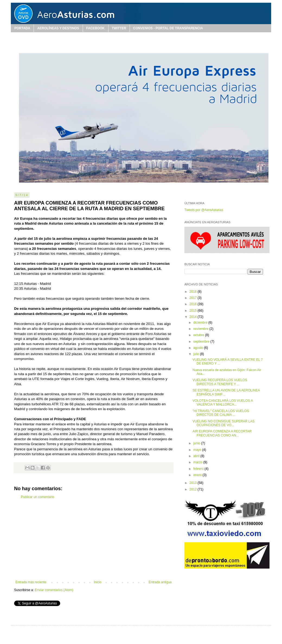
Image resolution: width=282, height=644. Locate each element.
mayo (198, 450)
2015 (194, 311)
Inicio (98, 582)
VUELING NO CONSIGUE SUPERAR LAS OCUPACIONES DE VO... (224, 423)
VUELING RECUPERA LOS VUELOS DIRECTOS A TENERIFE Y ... (220, 382)
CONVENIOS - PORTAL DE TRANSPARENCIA (168, 28)
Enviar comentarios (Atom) (54, 590)
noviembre (201, 329)
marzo (198, 462)
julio (197, 354)
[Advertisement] (94, 540)
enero (198, 475)
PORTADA (22, 28)
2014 (194, 317)
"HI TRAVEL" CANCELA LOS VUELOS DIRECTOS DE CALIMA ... (221, 413)
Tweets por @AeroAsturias (204, 210)
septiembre (202, 342)
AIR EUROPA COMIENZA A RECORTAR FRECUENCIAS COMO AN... (222, 433)
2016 (194, 304)
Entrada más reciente (31, 582)
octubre (199, 335)
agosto (199, 348)
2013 (194, 483)
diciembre (201, 323)
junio (197, 443)
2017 (194, 298)
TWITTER (119, 28)
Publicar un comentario (38, 497)
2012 (194, 489)
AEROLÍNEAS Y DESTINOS (58, 28)
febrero (199, 469)
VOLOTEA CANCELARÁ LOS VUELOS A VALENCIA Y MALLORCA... (223, 403)
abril (197, 456)
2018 (194, 292)
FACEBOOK (95, 28)
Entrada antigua (160, 582)
